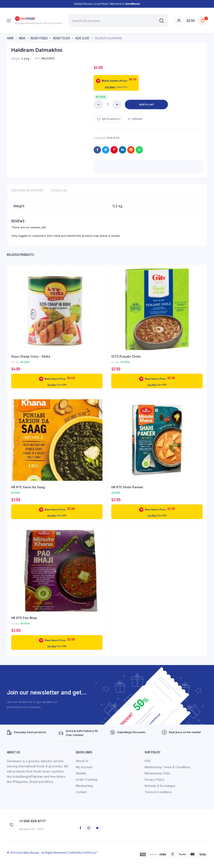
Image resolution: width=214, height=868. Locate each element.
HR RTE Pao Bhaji (24, 618)
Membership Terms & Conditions (167, 767)
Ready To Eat (62, 38)
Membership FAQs (157, 773)
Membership (85, 786)
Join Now (110, 87)
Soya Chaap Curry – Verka (31, 356)
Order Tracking (87, 780)
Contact (81, 792)
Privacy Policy (155, 780)
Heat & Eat (82, 38)
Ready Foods (39, 38)
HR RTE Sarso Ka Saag (28, 487)
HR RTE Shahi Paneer (127, 487)
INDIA (22, 38)
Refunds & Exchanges (160, 786)
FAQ (148, 761)
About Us (82, 761)
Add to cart (146, 104)
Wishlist (81, 773)
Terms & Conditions (158, 792)
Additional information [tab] (27, 190)
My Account (84, 767)
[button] (109, 119)
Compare (137, 119)
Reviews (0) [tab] (59, 190)
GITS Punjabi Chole (126, 356)
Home (10, 38)
